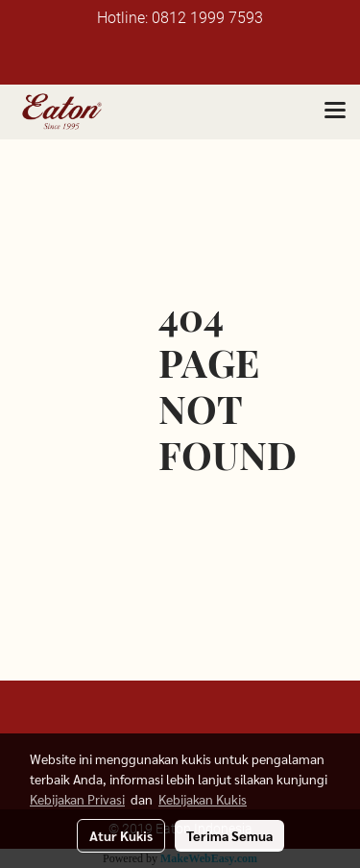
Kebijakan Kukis (203, 799)
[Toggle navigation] (335, 112)
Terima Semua (229, 835)
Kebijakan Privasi (77, 799)
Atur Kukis (121, 835)
